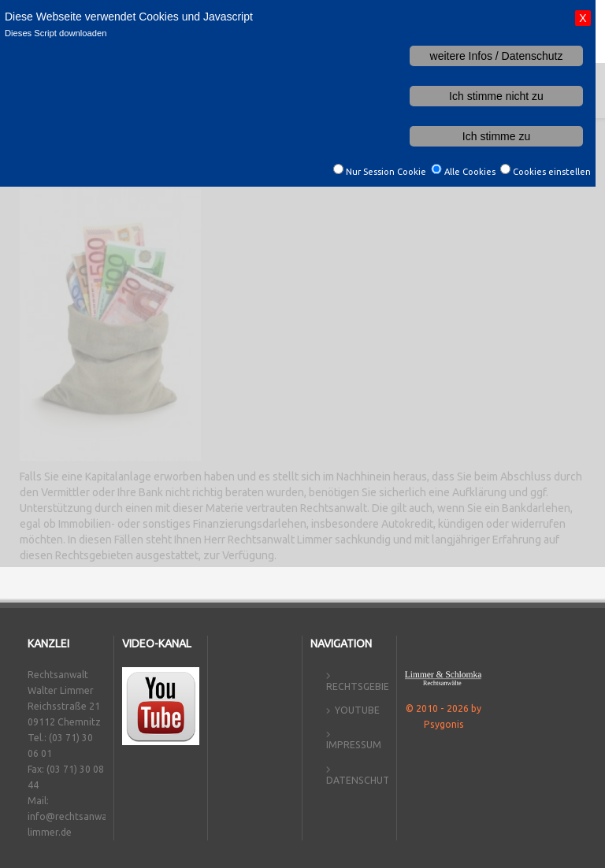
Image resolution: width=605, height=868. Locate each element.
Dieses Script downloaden (56, 33)
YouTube (357, 710)
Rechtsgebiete (364, 686)
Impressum (354, 745)
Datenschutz (361, 780)
